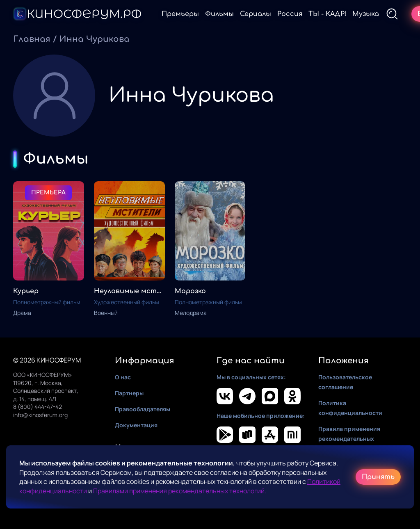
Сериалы (256, 14)
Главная (32, 39)
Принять (378, 477)
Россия (290, 14)
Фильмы (219, 14)
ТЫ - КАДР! (327, 14)
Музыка (366, 14)
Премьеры (180, 14)
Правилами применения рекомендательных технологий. (180, 491)
